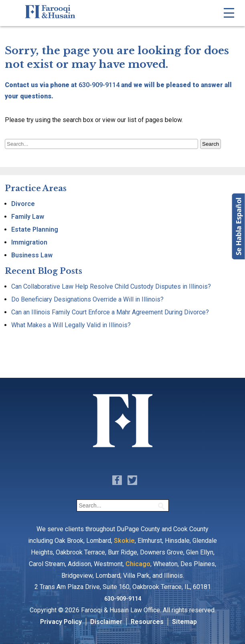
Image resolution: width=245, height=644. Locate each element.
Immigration (29, 242)
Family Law (28, 217)
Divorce (23, 204)
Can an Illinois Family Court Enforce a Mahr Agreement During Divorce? (110, 312)
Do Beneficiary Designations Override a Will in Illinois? (87, 299)
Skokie (124, 541)
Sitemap (184, 622)
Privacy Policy (61, 622)
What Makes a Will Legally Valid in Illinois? (71, 325)
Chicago (138, 564)
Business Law (32, 255)
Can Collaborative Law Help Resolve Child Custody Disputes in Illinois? (111, 286)
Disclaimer (106, 622)
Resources (147, 622)
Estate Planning (35, 229)
